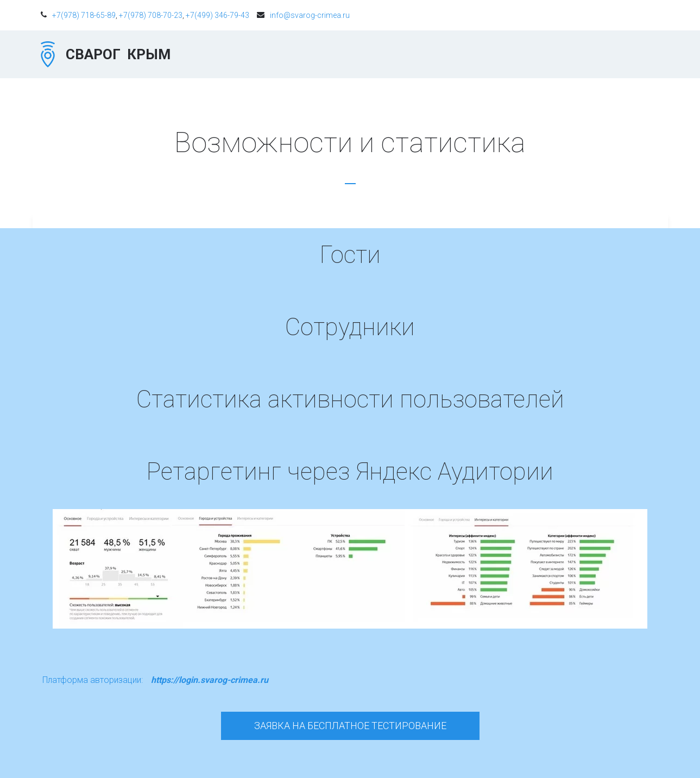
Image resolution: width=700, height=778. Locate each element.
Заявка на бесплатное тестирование (350, 726)
